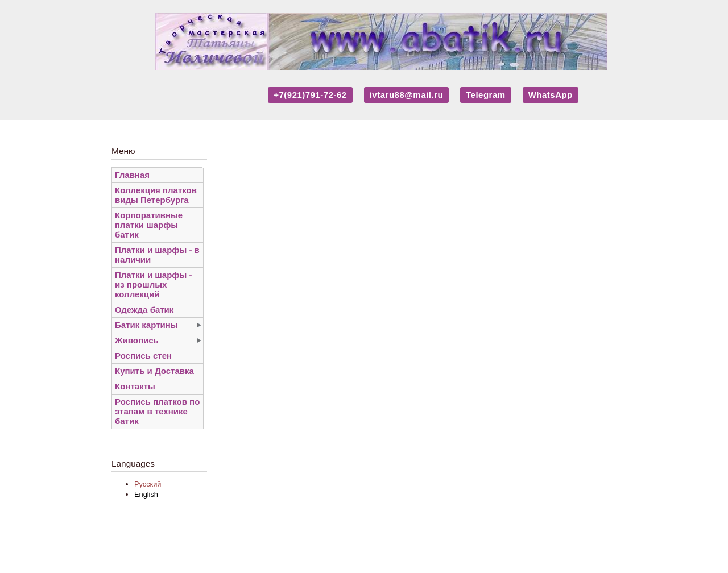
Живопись (137, 340)
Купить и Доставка (154, 371)
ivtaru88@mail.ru (406, 95)
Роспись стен (143, 356)
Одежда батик (144, 310)
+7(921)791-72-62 (310, 95)
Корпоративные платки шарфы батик (149, 225)
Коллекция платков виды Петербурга (156, 195)
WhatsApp (551, 95)
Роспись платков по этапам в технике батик (157, 411)
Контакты (135, 386)
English (146, 494)
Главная (132, 175)
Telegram (486, 95)
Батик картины (146, 325)
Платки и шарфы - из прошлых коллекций (153, 285)
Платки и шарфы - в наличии (157, 255)
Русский (148, 484)
